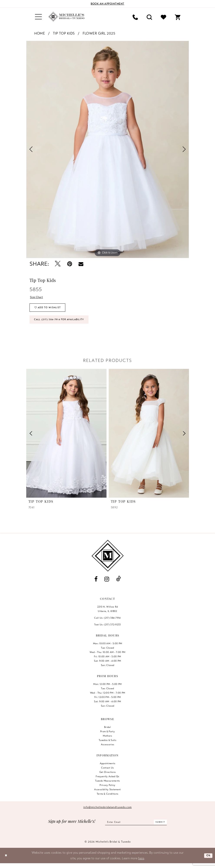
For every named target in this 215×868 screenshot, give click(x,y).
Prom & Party (107, 736)
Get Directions (108, 777)
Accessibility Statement (107, 794)
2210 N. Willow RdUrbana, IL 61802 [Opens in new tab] (108, 614)
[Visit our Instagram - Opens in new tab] (107, 584)
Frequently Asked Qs (107, 781)
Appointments (108, 768)
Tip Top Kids (64, 33)
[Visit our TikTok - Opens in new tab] (118, 584)
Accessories (108, 749)
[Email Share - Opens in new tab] (81, 264)
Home (40, 33)
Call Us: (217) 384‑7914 (107, 623)
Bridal (107, 732)
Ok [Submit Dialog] (208, 860)
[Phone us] (135, 17)
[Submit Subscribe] (165, 827)
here (141, 863)
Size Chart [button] (38, 298)
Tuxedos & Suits (107, 745)
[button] (38, 17)
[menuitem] (38, 17)
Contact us (107, 773)
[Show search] (149, 17)
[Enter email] (136, 827)
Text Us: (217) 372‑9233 (107, 629)
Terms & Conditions (108, 799)
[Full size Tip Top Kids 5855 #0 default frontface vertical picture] (108, 149)
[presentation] (66, 438)
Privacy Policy (107, 790)
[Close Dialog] (7, 860)
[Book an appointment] (108, 4)
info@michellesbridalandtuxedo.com (107, 812)
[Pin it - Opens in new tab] (70, 264)
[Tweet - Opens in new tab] (58, 264)
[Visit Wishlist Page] (163, 17)
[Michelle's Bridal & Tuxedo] (66, 17)
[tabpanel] (108, 149)
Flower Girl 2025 (99, 33)
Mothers (107, 741)
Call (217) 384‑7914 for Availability (65, 324)
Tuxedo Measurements (107, 786)
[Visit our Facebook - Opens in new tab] (96, 584)
